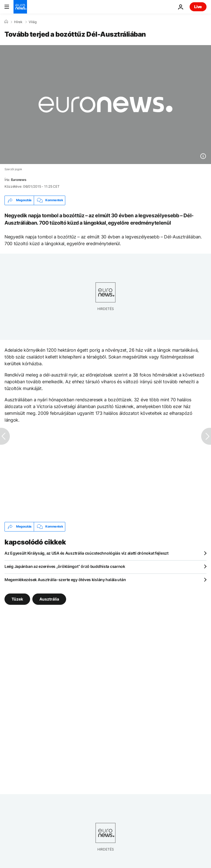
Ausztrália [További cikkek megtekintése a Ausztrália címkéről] (49, 599)
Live (198, 7)
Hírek (18, 22)
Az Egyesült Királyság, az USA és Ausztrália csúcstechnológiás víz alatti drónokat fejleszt (87, 553)
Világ (33, 22)
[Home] (6, 22)
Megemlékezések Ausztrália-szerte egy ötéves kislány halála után (65, 580)
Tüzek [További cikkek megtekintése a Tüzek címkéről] (17, 599)
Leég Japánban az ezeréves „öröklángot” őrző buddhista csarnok (65, 566)
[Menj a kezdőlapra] (20, 7)
